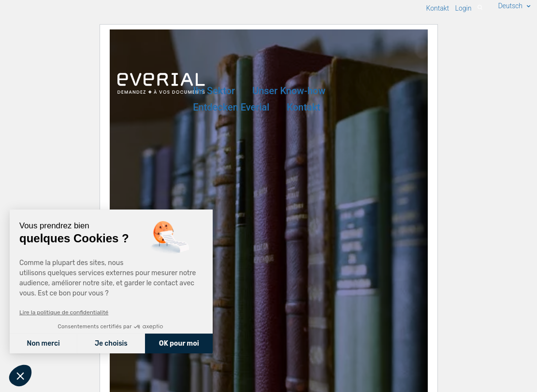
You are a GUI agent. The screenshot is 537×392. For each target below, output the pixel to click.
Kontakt (303, 107)
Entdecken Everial (231, 107)
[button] (20, 376)
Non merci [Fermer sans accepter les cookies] (43, 343)
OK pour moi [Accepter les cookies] (179, 343)
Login (464, 8)
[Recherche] (480, 8)
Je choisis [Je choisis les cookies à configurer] (111, 343)
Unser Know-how (289, 91)
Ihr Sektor (214, 91)
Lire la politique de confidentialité (64, 312)
